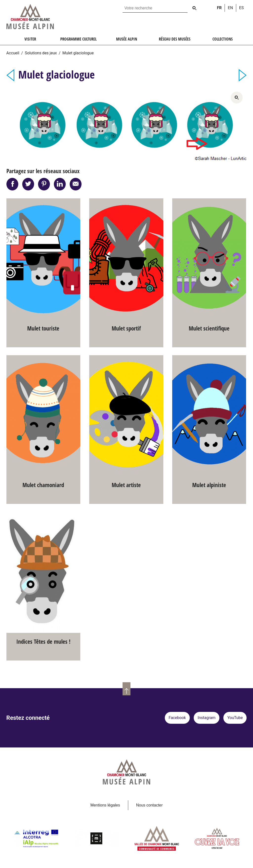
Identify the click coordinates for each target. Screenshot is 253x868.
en (230, 8)
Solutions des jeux (41, 53)
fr (219, 8)
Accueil (13, 53)
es (242, 8)
